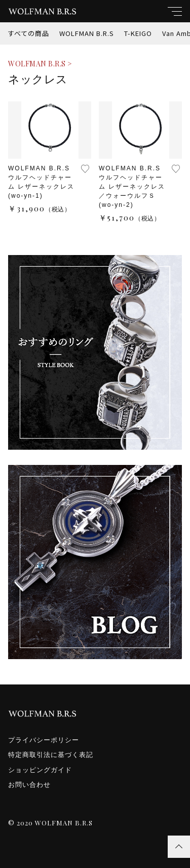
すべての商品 (29, 33)
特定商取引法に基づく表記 (51, 755)
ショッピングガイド (40, 770)
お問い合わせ (29, 785)
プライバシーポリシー (44, 740)
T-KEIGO (138, 33)
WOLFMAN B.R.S (87, 33)
